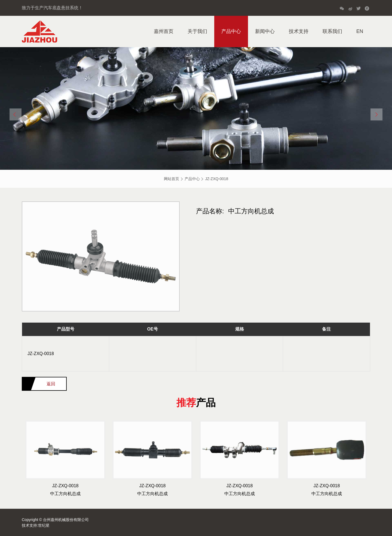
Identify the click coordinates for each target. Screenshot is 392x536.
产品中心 (231, 31)
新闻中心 (265, 31)
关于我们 (197, 31)
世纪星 (44, 525)
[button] (16, 114)
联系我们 (332, 31)
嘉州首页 (164, 31)
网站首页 (171, 179)
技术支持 (299, 31)
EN (360, 31)
